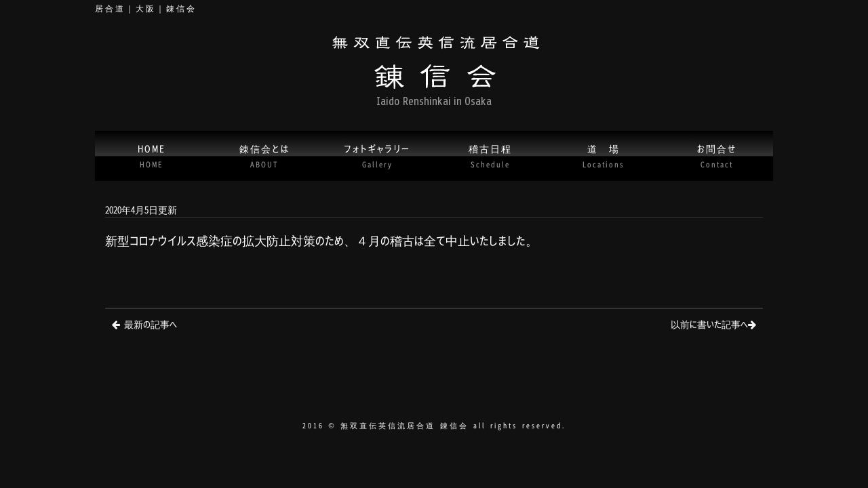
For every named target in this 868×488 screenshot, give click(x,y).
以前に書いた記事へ (709, 324)
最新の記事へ (151, 324)
